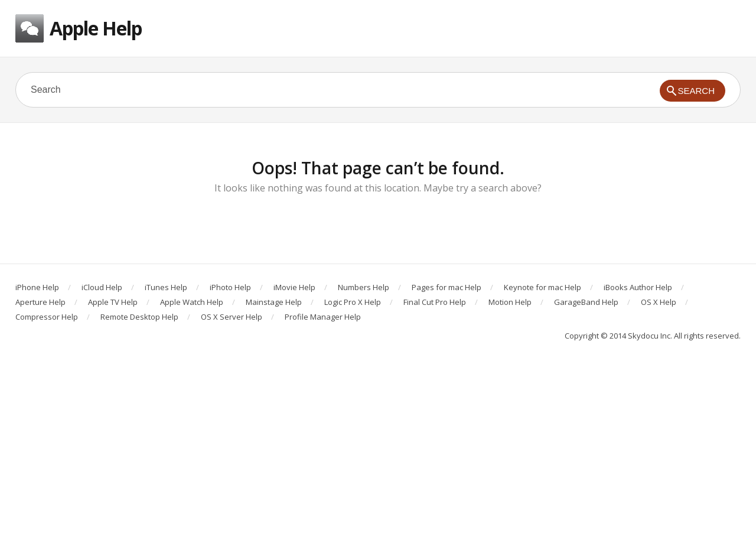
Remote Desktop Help (139, 317)
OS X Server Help (232, 317)
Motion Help (510, 302)
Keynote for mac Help (542, 287)
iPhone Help (37, 287)
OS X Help (659, 302)
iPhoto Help (230, 287)
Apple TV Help (113, 302)
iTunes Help (166, 287)
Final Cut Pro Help (435, 302)
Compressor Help (47, 317)
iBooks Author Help (638, 287)
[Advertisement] (378, 444)
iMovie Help (294, 287)
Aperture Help (40, 302)
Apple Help (96, 28)
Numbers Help (364, 287)
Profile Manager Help (323, 317)
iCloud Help (102, 287)
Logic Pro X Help (353, 302)
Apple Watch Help (192, 302)
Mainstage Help (274, 302)
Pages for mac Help (447, 287)
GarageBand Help (586, 302)
